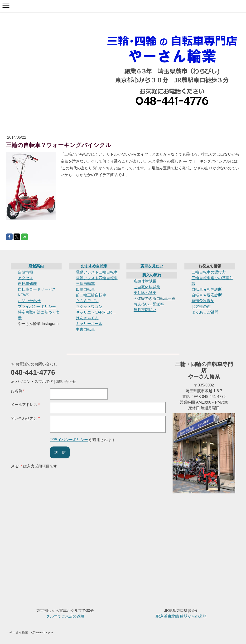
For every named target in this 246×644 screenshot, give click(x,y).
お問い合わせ (29, 301)
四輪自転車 (85, 289)
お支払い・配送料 (149, 304)
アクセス (25, 278)
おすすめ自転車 (94, 266)
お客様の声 (201, 307)
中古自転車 (85, 329)
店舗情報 (25, 272)
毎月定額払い (145, 310)
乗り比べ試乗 (145, 293)
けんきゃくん (87, 318)
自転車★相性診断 (207, 289)
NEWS (24, 295)
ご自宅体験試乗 (147, 287)
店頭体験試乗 (145, 281)
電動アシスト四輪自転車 (97, 278)
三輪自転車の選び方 (209, 272)
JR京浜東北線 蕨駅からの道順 (181, 616)
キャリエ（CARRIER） (96, 312)
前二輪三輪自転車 (91, 295)
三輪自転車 (85, 284)
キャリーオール (89, 324)
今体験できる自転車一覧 (154, 298)
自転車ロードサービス (37, 289)
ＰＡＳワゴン (87, 301)
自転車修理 (27, 284)
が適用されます (83, 440)
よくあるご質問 (205, 312)
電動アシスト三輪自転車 (97, 272)
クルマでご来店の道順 (65, 616)
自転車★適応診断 (207, 295)
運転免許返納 (203, 301)
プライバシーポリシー (37, 307)
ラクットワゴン (89, 307)
